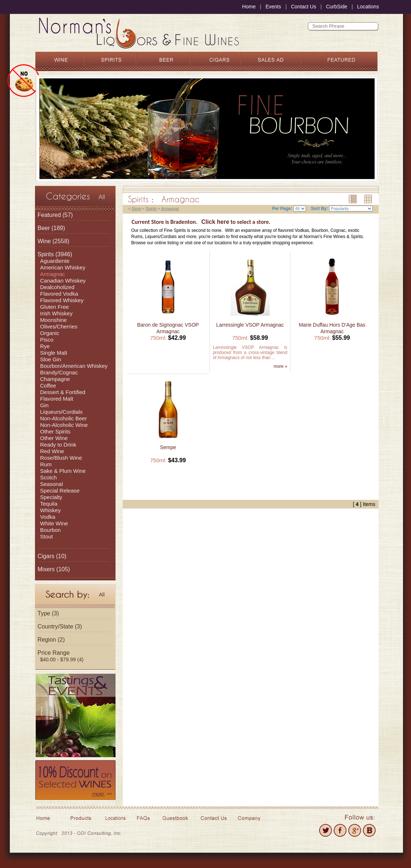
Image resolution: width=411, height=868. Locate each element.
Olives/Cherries (59, 326)
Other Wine (54, 438)
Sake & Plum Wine (63, 471)
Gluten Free (54, 307)
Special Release (60, 491)
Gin (44, 405)
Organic (50, 333)
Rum (46, 464)
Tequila (49, 504)
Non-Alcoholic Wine (64, 425)
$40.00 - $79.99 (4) (62, 659)
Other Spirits (55, 431)
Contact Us (303, 7)
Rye (45, 346)
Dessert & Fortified (63, 392)
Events (273, 7)
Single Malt (54, 353)
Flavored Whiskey (62, 300)
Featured (49, 215)
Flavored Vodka (59, 294)
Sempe (168, 447)
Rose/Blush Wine (61, 458)
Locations (368, 7)
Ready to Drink (58, 445)
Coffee (48, 386)
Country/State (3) (60, 626)
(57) (55, 215)
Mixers (46, 569)
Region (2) (51, 640)
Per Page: (282, 209)
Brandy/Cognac (59, 372)
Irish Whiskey (56, 313)
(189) (51, 228)
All (102, 197)
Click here (215, 222)
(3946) (55, 254)
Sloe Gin (51, 359)
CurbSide (337, 7)
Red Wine (52, 451)
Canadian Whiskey (63, 281)
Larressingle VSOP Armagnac (250, 325)
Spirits (46, 254)
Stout (46, 536)
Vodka (48, 517)
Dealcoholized (57, 287)
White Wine (54, 523)
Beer (44, 228)
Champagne (55, 379)
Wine (44, 241)
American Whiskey (63, 267)
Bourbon (50, 530)
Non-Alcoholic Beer (63, 418)
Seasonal (52, 484)
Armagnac (52, 274)
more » (280, 366)
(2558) (53, 241)
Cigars (46, 556)
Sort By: (320, 209)
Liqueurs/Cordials (61, 412)
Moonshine (53, 320)
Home (249, 7)
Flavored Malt (57, 399)
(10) (52, 556)
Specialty (51, 497)
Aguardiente (55, 261)
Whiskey (50, 510)
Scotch (48, 477)
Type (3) (48, 613)
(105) (54, 569)
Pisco (47, 340)
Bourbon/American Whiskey (74, 366)
